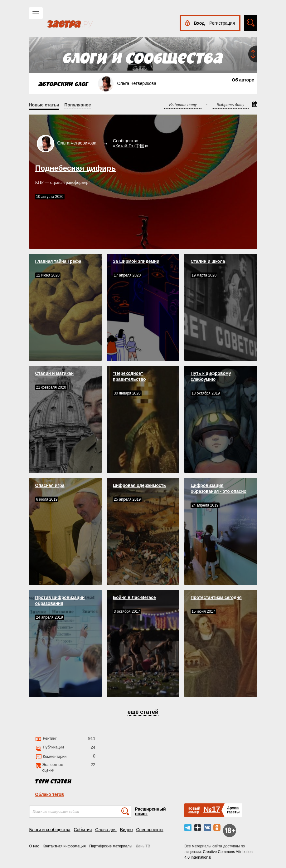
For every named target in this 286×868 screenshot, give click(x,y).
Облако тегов (50, 794)
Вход (199, 23)
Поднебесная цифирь (76, 168)
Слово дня (106, 830)
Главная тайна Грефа (58, 261)
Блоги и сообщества (50, 830)
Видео (126, 830)
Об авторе (243, 80)
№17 (212, 809)
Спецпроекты (150, 830)
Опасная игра (50, 485)
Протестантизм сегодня (216, 597)
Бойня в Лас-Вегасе (134, 597)
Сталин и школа (208, 261)
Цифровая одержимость (139, 485)
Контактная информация (64, 846)
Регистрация (222, 23)
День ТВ (143, 846)
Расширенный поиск (150, 811)
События (83, 830)
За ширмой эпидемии (136, 261)
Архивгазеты (233, 810)
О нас (34, 846)
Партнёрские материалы (111, 846)
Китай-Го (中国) (131, 146)
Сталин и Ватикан (55, 373)
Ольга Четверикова (77, 143)
